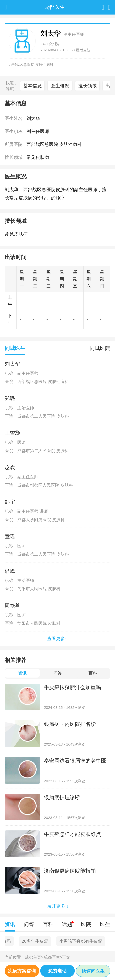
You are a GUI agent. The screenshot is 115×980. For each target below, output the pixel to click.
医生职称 (14, 131)
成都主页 (34, 957)
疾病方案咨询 (22, 971)
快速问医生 (93, 971)
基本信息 (32, 86)
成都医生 (53, 957)
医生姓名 (14, 118)
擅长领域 (87, 86)
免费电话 (58, 971)
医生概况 (60, 86)
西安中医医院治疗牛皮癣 (31, 941)
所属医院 (14, 144)
